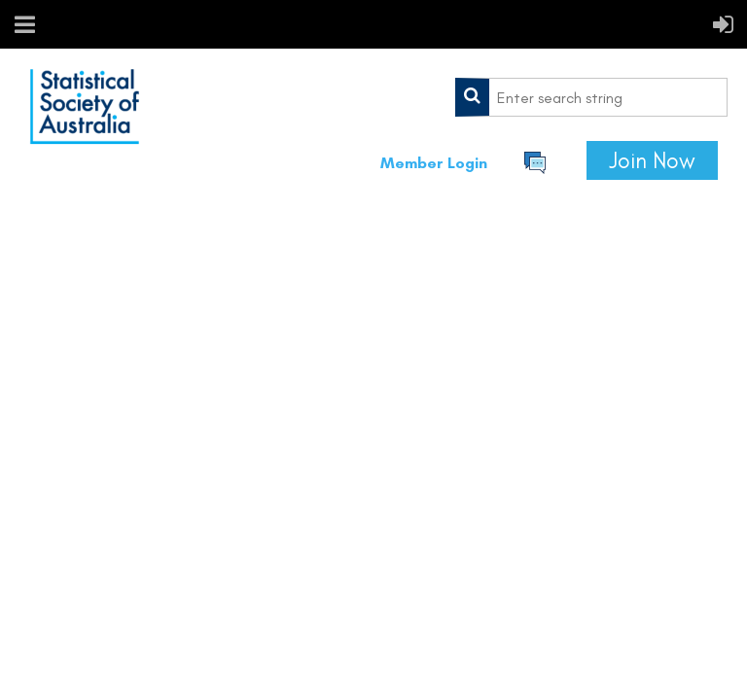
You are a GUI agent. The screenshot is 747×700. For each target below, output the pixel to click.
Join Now (652, 160)
